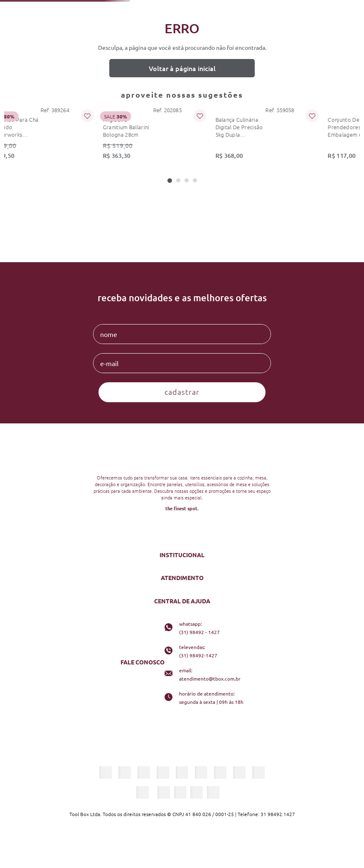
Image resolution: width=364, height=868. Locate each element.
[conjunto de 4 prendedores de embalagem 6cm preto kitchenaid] (299, 136)
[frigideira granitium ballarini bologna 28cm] (99, 136)
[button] (170, 181)
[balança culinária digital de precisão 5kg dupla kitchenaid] (199, 136)
